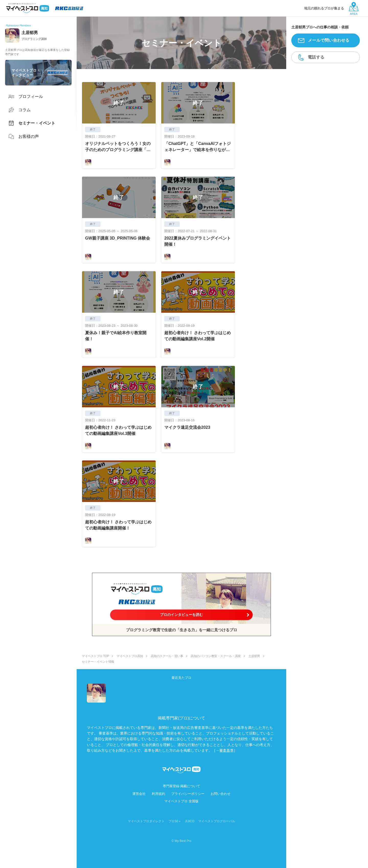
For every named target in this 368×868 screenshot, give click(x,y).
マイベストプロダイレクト (146, 821)
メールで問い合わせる (329, 40)
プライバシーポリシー (188, 794)
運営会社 (139, 794)
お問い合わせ (221, 794)
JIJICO (190, 821)
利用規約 (158, 794)
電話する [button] (316, 57)
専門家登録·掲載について (182, 786)
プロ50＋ (175, 821)
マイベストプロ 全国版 (181, 801)
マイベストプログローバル (217, 821)
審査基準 (226, 750)
